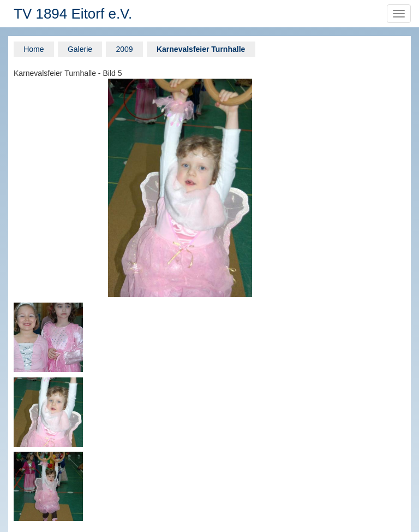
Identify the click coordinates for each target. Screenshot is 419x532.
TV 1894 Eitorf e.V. (73, 14)
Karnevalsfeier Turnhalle (201, 49)
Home (34, 49)
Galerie (80, 49)
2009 (124, 49)
